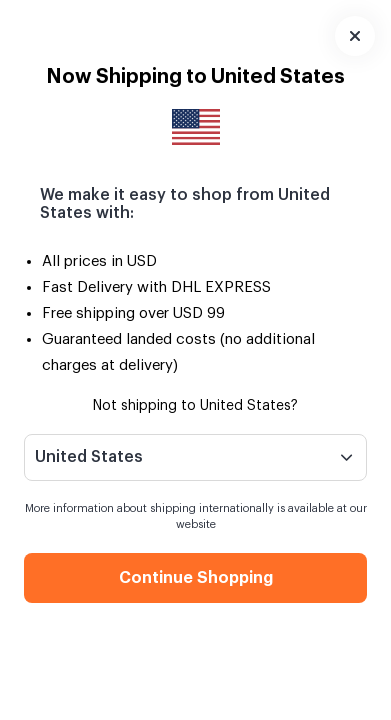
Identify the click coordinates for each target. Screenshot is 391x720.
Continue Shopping (196, 578)
